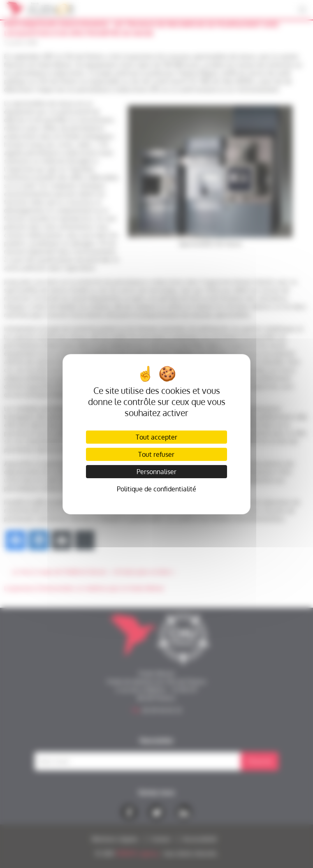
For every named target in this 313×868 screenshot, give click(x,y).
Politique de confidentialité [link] (156, 489)
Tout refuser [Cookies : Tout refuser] (156, 454)
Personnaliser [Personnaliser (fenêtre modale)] (156, 472)
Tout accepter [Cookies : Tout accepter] (156, 437)
